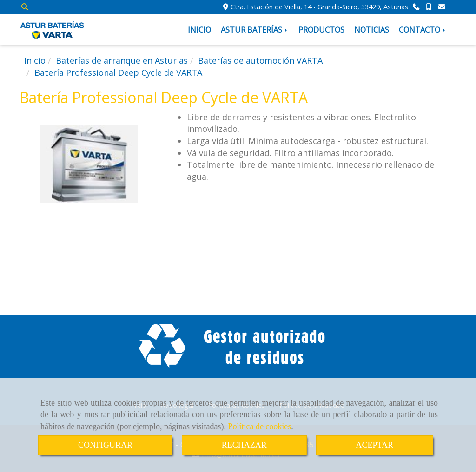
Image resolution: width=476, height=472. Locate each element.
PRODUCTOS (321, 30)
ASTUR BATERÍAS (255, 30)
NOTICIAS (372, 30)
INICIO (199, 30)
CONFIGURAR (105, 445)
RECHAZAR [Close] (244, 445)
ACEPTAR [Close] (375, 445)
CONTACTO (423, 30)
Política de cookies (259, 426)
